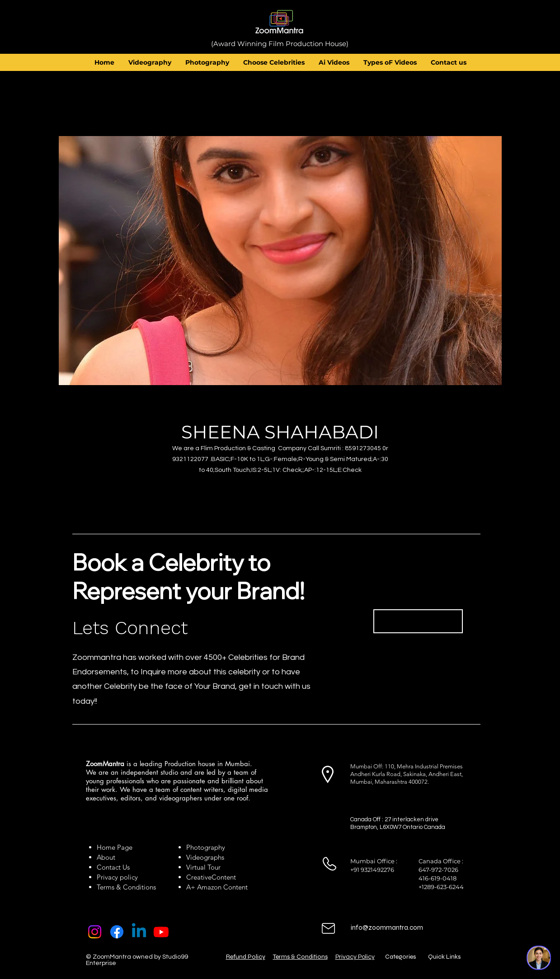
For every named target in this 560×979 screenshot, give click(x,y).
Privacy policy (117, 877)
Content (224, 877)
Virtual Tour (203, 867)
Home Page (115, 847)
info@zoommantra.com (387, 927)
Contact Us (113, 867)
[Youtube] (161, 932)
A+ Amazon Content (217, 887)
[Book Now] (418, 621)
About (108, 857)
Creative (199, 877)
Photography (206, 847)
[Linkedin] (139, 932)
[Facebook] (117, 932)
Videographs (205, 857)
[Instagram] (95, 932)
